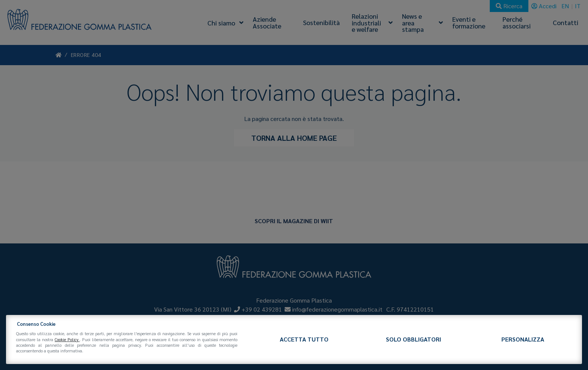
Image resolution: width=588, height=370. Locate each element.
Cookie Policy (67, 339)
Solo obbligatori (413, 339)
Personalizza (523, 339)
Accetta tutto (304, 339)
